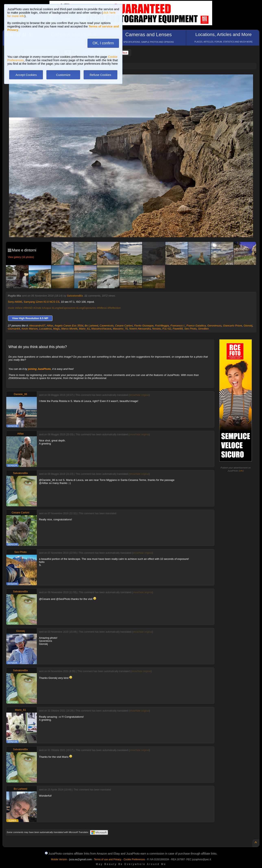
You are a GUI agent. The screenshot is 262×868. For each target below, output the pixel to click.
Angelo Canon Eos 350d (69, 326)
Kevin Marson (30, 329)
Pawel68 (178, 329)
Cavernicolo (107, 326)
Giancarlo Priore (233, 326)
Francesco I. (178, 326)
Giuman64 (14, 329)
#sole (11, 308)
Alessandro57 (37, 326)
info (241, 471)
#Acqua (46, 308)
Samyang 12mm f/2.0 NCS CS (41, 302)
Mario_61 (84, 329)
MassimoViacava (101, 329)
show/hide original (139, 395)
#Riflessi (102, 308)
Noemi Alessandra (140, 329)
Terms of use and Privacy (108, 859)
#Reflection (114, 308)
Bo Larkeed (91, 326)
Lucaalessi (45, 329)
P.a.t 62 (167, 329)
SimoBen (204, 329)
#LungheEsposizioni (63, 308)
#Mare (19, 308)
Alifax (50, 326)
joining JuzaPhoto (39, 369)
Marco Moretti (69, 329)
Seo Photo (190, 329)
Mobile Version (59, 859)
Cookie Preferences (134, 859)
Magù (56, 329)
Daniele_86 (21, 394)
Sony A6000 (15, 302)
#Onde (37, 308)
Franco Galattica (196, 326)
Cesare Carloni (124, 326)
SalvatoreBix (75, 296)
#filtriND (28, 308)
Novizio (157, 329)
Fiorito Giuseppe (144, 326)
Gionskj (248, 326)
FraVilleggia (162, 326)
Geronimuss (214, 326)
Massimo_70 (120, 329)
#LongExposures (86, 308)
